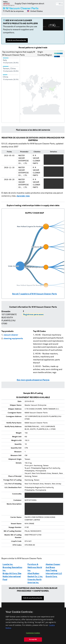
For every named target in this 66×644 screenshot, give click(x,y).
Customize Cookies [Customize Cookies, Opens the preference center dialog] (33, 634)
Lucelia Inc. (8, 564)
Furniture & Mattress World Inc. (35, 567)
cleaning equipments (13, 339)
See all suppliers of (35, 294)
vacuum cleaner (11, 335)
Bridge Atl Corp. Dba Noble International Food (12, 577)
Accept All (33, 640)
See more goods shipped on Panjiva (33, 380)
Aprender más (23, 196)
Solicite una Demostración (17, 40)
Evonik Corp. (52, 577)
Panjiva (9, 3)
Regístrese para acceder (35, 315)
